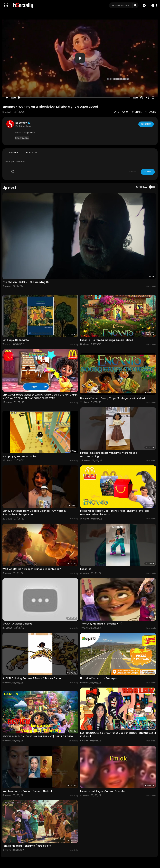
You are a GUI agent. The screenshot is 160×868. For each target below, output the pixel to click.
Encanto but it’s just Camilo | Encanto (102, 791)
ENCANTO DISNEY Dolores (17, 624)
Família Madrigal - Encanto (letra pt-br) (27, 846)
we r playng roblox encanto (19, 456)
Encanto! (85, 569)
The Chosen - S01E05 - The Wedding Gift (26, 282)
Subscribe (146, 124)
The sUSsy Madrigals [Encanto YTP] (101, 624)
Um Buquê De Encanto (16, 340)
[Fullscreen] (153, 98)
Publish (148, 172)
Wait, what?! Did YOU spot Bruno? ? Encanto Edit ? (32, 569)
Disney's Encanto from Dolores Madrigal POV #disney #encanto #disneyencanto (34, 513)
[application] (80, 58)
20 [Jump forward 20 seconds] (142, 98)
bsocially (23, 123)
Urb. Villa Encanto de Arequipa (98, 678)
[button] (154, 5)
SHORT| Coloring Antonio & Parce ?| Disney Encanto (33, 678)
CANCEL (133, 172)
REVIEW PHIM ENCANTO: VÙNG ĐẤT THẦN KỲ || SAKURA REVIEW (38, 736)
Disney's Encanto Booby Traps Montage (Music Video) (113, 398)
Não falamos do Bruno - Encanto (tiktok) (27, 791)
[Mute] (147, 98)
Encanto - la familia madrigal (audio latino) (107, 340)
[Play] (7, 98)
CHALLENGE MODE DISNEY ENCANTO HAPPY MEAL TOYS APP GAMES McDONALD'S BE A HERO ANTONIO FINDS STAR (40, 396)
